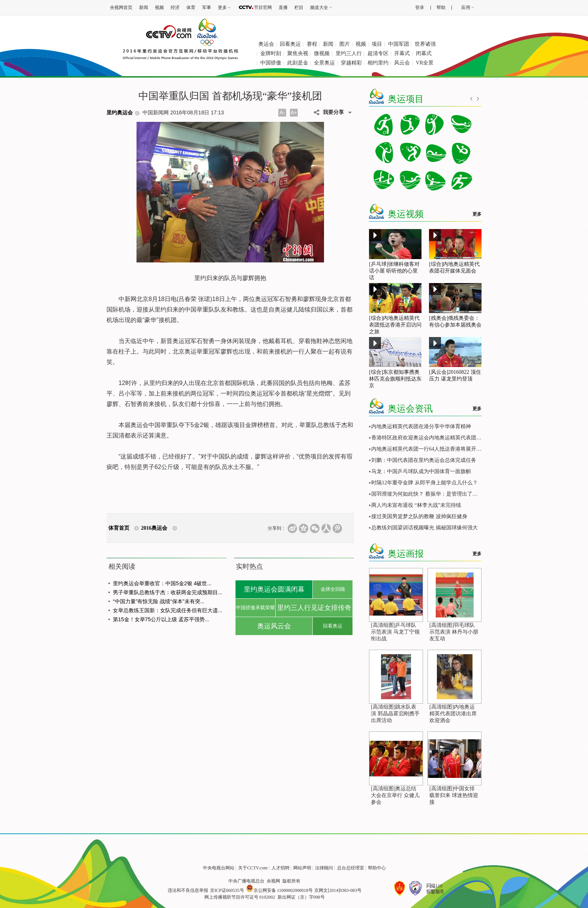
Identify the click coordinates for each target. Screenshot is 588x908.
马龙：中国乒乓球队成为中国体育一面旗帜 (421, 471)
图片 (345, 44)
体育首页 (119, 528)
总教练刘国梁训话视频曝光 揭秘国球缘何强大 (424, 528)
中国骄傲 (271, 63)
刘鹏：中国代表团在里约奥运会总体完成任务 (424, 460)
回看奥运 (290, 44)
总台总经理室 (351, 868)
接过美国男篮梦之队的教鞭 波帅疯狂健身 (419, 516)
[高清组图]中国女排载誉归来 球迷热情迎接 (454, 795)
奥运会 (266, 44)
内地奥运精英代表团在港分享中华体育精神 (421, 426)
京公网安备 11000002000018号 (280, 890)
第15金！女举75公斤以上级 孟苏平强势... (161, 619)
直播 (283, 7)
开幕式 (402, 53)
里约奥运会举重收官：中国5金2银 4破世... (162, 583)
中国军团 (399, 44)
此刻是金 (298, 63)
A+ (294, 112)
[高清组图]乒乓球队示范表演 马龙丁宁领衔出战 (395, 632)
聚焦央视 (298, 53)
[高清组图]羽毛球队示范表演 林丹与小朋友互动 (454, 632)
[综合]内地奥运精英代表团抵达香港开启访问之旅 (395, 325)
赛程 (312, 44)
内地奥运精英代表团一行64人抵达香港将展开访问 (429, 449)
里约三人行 (349, 53)
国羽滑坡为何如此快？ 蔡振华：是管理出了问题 (427, 494)
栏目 (299, 7)
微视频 (322, 53)
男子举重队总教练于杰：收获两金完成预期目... (168, 592)
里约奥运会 (120, 113)
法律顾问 (324, 868)
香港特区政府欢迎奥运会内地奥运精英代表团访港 (429, 438)
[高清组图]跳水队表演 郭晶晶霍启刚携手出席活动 (395, 714)
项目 (377, 44)
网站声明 (302, 868)
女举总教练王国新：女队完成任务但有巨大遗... (168, 610)
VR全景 (425, 63)
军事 (207, 7)
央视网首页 (121, 7)
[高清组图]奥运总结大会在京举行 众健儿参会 (395, 795)
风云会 (402, 63)
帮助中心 (377, 868)
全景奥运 (324, 63)
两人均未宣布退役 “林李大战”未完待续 (416, 505)
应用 (466, 7)
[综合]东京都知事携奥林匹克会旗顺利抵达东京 (395, 379)
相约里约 (378, 63)
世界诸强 (425, 44)
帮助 (441, 7)
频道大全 (319, 7)
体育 (191, 7)
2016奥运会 (154, 528)
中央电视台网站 (219, 868)
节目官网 (263, 7)
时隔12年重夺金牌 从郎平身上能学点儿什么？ (424, 483)
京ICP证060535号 (227, 890)
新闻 (144, 7)
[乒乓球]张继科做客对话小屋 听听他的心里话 (394, 271)
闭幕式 (424, 53)
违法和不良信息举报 (188, 890)
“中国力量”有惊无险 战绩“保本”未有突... (159, 601)
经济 (175, 7)
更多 (222, 7)
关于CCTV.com (253, 868)
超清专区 (378, 53)
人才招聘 (280, 868)
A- (282, 112)
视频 (159, 7)
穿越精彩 (351, 63)
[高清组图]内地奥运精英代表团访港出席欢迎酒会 (453, 714)
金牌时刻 (271, 53)
